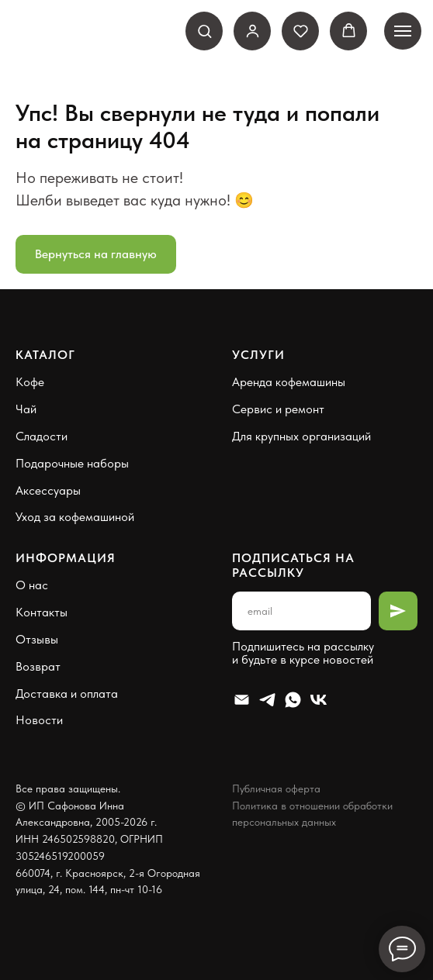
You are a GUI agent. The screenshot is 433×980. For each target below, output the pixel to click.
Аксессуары (48, 490)
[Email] (242, 700)
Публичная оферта (276, 788)
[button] (204, 31)
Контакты (42, 612)
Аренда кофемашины (289, 382)
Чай (26, 409)
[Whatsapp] (293, 700)
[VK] (319, 700)
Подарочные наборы (72, 463)
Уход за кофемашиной (75, 517)
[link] (253, 31)
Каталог (45, 355)
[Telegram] (267, 700)
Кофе (30, 382)
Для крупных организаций (301, 436)
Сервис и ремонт (278, 409)
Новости (39, 720)
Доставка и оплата (67, 694)
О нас (32, 585)
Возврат (38, 666)
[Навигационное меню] (403, 31)
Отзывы (37, 639)
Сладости (42, 436)
